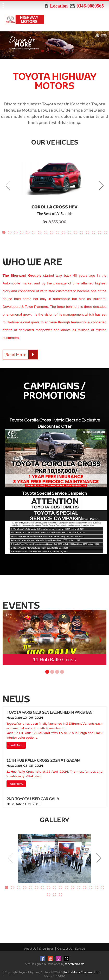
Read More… (16, 745)
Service (80, 948)
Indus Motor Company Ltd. (82, 972)
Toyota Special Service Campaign (54, 493)
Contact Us (65, 948)
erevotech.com (75, 964)
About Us (30, 948)
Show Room (47, 948)
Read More (21, 355)
